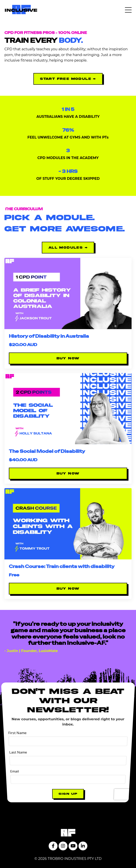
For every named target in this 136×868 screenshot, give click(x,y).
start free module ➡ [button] (68, 79)
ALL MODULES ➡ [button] (68, 248)
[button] (68, 78)
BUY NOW (68, 358)
